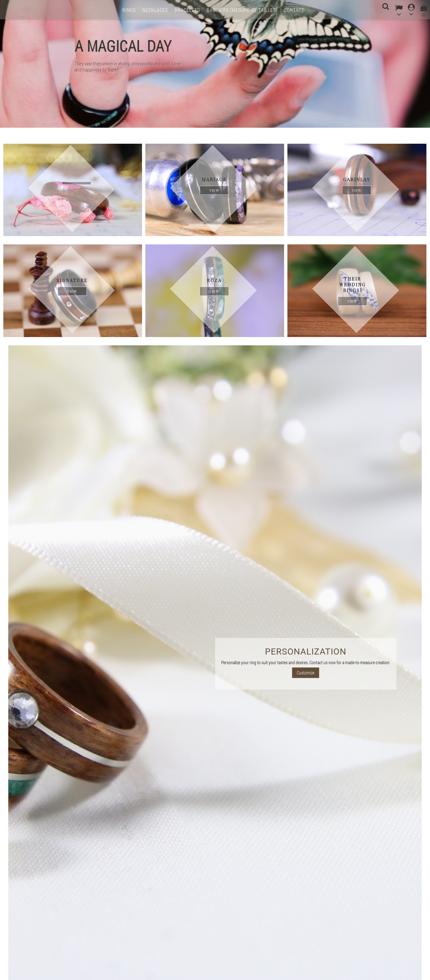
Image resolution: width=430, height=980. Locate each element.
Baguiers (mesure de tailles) (242, 10)
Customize (306, 673)
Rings (129, 10)
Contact (294, 10)
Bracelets (187, 10)
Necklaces (155, 10)
